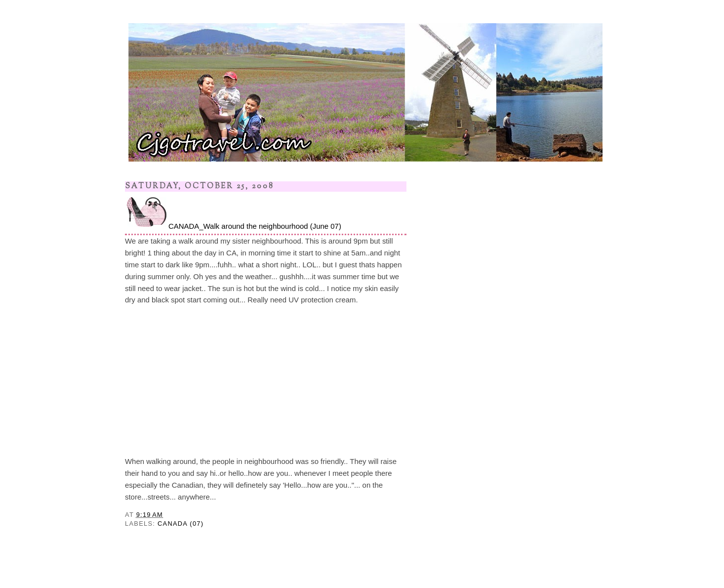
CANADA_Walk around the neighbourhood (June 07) (233, 213)
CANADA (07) (181, 524)
